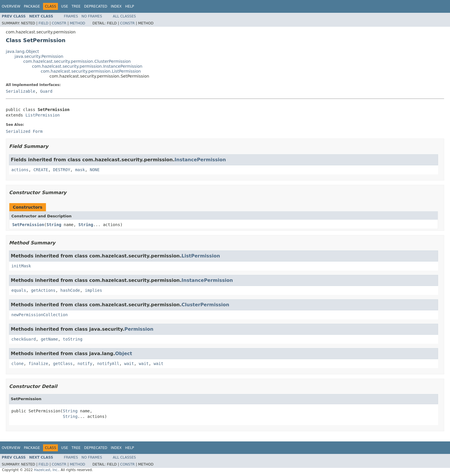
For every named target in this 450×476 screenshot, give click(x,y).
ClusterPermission (205, 305)
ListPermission (42, 115)
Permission (139, 329)
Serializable (21, 91)
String (54, 225)
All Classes (124, 16)
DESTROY (62, 170)
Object (124, 354)
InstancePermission (200, 160)
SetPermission (28, 225)
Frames (71, 16)
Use (65, 6)
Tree (76, 6)
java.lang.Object (22, 51)
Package (32, 6)
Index (116, 6)
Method (78, 23)
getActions (43, 290)
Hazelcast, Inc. (46, 470)
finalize (38, 364)
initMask (21, 266)
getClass (63, 364)
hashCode (70, 290)
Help (130, 6)
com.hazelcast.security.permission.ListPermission (91, 71)
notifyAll (108, 364)
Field (43, 23)
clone (17, 364)
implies (94, 290)
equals (19, 290)
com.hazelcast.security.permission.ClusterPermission (77, 61)
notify (85, 364)
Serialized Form (24, 131)
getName (49, 339)
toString (73, 339)
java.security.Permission (39, 56)
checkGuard (24, 339)
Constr (59, 23)
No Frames (92, 16)
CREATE (41, 170)
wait (129, 364)
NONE (95, 170)
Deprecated (96, 6)
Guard (46, 91)
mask (80, 170)
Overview (11, 6)
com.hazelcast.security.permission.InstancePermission (87, 66)
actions (20, 170)
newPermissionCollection (40, 315)
